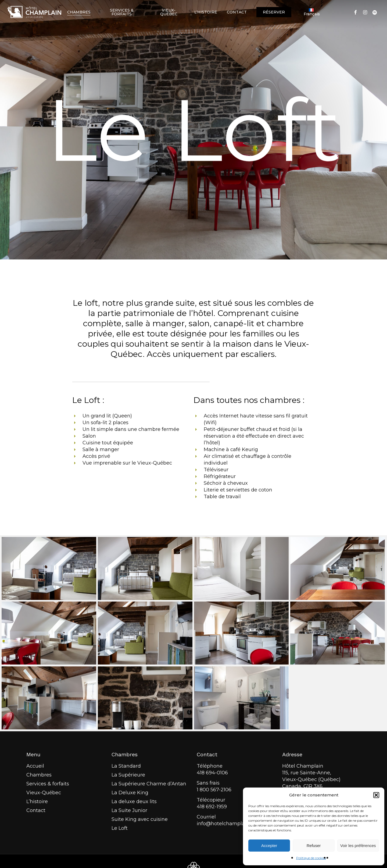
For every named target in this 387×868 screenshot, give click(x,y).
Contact (36, 810)
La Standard (126, 766)
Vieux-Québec (44, 793)
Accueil (35, 766)
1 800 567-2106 (214, 790)
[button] (376, 795)
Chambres (39, 775)
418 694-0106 (212, 773)
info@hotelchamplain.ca (226, 824)
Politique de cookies (311, 858)
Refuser (314, 846)
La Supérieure (128, 775)
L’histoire (37, 802)
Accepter (269, 846)
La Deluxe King (130, 793)
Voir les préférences (358, 846)
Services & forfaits (48, 784)
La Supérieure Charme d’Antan (149, 784)
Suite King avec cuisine (140, 819)
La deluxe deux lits (134, 802)
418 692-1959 (212, 807)
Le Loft (120, 828)
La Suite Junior (129, 810)
